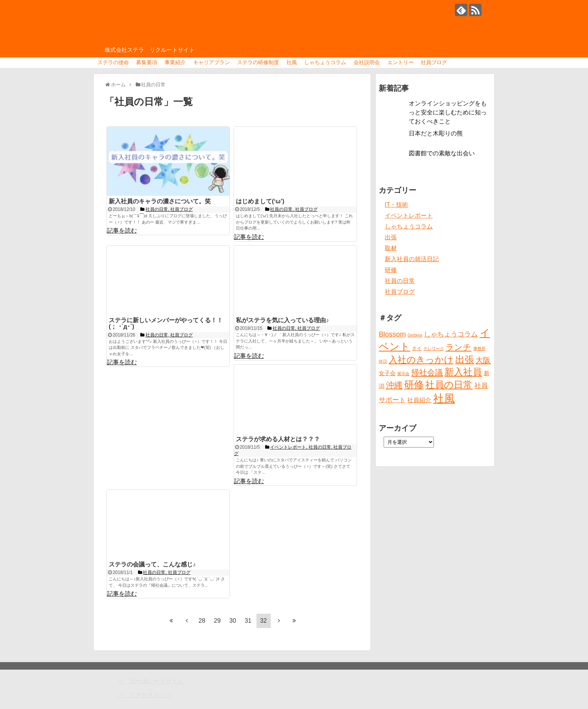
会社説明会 (367, 62)
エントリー (400, 62)
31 (248, 621)
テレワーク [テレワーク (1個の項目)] (434, 348)
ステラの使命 (113, 62)
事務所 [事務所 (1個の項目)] (479, 348)
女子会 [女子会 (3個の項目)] (387, 373)
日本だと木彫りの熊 (436, 133)
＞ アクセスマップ (144, 695)
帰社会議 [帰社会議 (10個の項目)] (427, 372)
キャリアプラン (211, 62)
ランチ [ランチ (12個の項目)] (458, 347)
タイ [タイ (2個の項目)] (417, 348)
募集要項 (147, 62)
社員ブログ (434, 62)
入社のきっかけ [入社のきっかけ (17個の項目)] (421, 360)
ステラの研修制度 (258, 62)
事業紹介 (175, 62)
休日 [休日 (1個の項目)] (383, 361)
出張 (391, 237)
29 (217, 621)
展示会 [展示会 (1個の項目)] (403, 374)
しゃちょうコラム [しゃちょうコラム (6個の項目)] (451, 334)
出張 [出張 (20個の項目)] (465, 360)
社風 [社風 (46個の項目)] (444, 398)
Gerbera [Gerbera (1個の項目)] (415, 335)
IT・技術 (396, 205)
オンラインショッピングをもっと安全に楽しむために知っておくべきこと (448, 112)
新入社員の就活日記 (412, 259)
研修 (391, 270)
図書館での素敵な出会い (442, 153)
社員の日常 (400, 281)
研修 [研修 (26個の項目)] (414, 385)
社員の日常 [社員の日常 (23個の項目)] (449, 385)
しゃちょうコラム (325, 62)
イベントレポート (409, 216)
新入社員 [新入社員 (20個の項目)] (463, 372)
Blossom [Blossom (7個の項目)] (392, 334)
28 (202, 621)
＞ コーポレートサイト (150, 681)
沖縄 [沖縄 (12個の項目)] (394, 385)
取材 (391, 248)
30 (233, 621)
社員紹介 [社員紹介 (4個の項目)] (419, 400)
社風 (292, 62)
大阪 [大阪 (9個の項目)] (483, 360)
